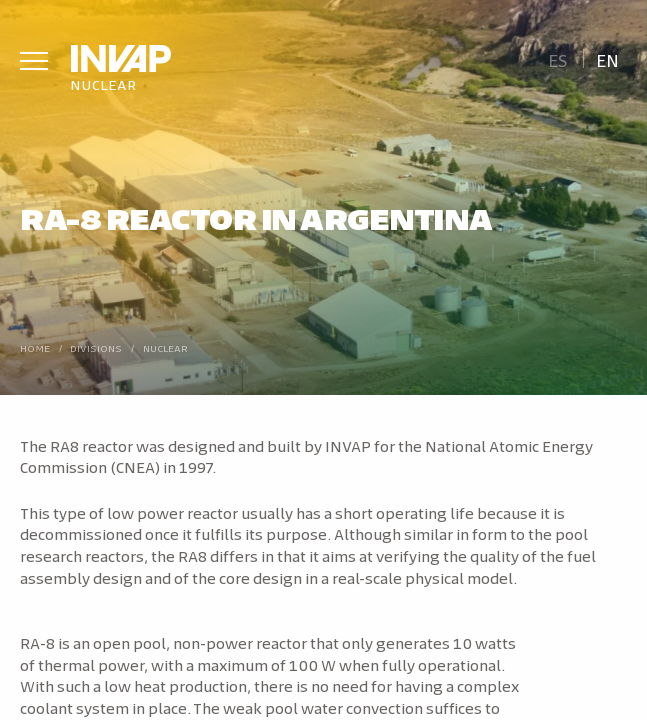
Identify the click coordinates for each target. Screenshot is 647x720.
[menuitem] (557, 58)
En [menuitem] (607, 59)
